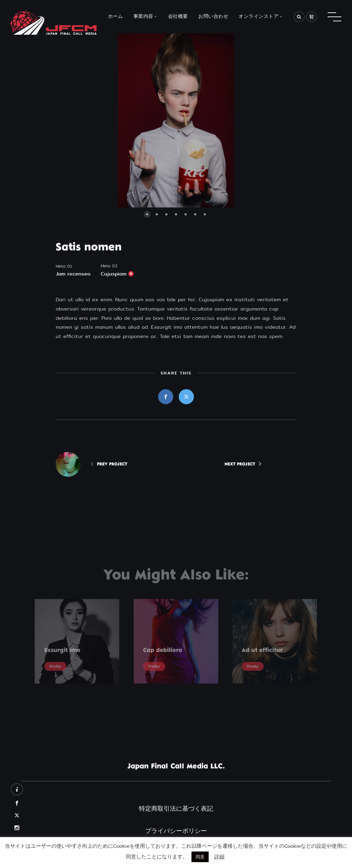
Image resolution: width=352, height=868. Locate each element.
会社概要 (178, 17)
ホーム (115, 17)
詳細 (219, 856)
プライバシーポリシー (176, 831)
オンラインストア (258, 17)
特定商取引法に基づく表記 (176, 808)
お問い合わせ (213, 17)
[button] (98, 120)
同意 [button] (200, 857)
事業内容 (143, 17)
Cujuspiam (114, 274)
